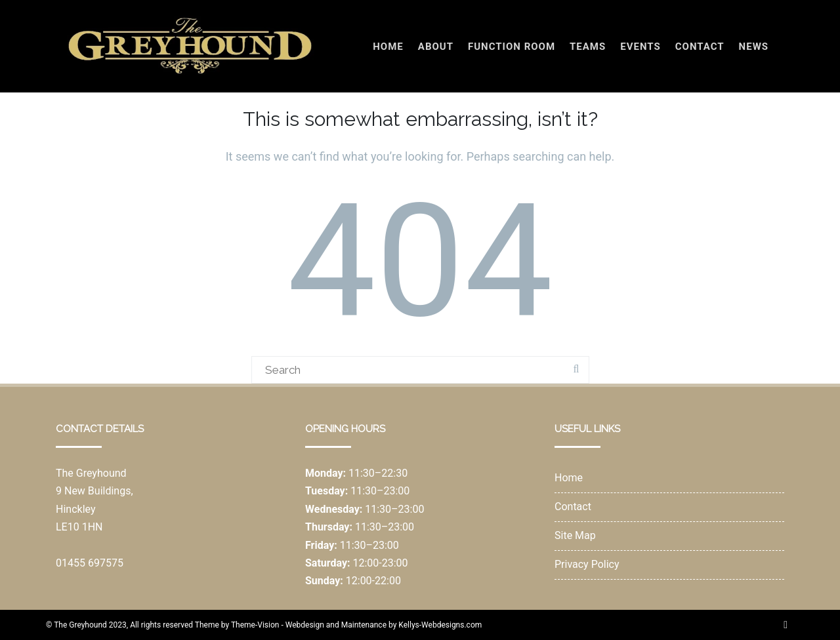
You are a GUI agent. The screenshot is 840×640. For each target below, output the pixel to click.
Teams (588, 47)
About (436, 47)
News (754, 47)
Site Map (575, 535)
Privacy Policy (587, 564)
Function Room (512, 47)
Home (388, 47)
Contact (700, 47)
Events (640, 47)
